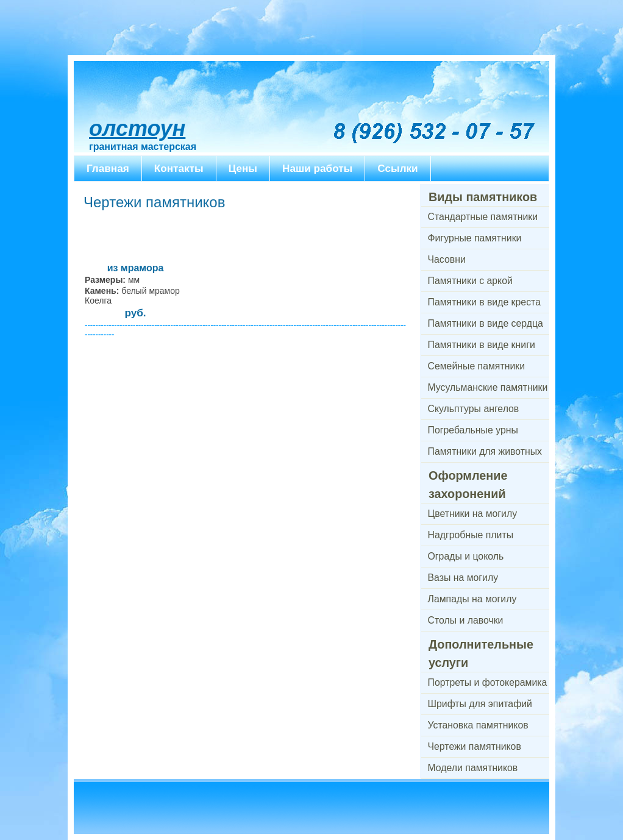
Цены (243, 168)
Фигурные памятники (475, 238)
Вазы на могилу (463, 578)
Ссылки (397, 168)
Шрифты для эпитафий (480, 704)
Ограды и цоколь (466, 556)
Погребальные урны (473, 430)
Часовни (447, 259)
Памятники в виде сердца (486, 323)
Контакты (179, 168)
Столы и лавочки (466, 620)
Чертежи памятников (475, 746)
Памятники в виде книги (482, 345)
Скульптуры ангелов (474, 409)
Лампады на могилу (472, 599)
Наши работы (317, 168)
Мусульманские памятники (488, 387)
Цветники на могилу (473, 514)
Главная (108, 168)
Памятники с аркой (470, 281)
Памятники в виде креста (484, 302)
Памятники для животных (485, 451)
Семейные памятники (477, 366)
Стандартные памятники (483, 217)
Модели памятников (473, 768)
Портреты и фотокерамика (488, 682)
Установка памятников (478, 725)
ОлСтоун (137, 128)
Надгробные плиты (471, 535)
